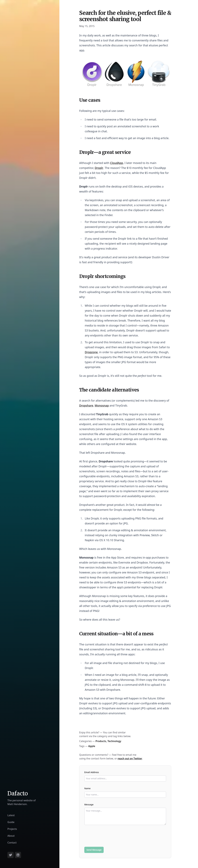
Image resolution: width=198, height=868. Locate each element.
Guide (11, 822)
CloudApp (117, 163)
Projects (12, 829)
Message (89, 804)
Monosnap (102, 405)
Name (87, 788)
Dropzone (91, 352)
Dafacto (18, 793)
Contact (12, 843)
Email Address (92, 772)
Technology (114, 741)
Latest (11, 815)
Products (101, 741)
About (11, 836)
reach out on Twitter (130, 758)
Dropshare (86, 405)
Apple (92, 746)
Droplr (99, 168)
